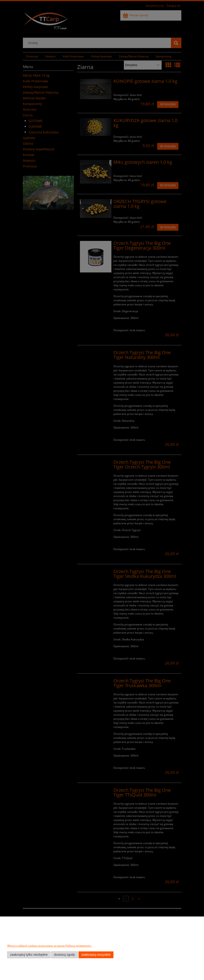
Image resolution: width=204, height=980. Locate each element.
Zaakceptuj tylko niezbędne (29, 955)
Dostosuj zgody (65, 955)
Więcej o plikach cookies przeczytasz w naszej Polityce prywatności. (49, 946)
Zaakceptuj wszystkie (96, 955)
